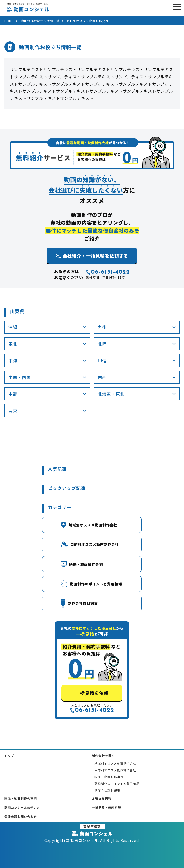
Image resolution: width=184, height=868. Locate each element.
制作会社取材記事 (107, 790)
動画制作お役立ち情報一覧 (40, 21)
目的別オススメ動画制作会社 (115, 770)
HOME (9, 21)
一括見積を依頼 (92, 693)
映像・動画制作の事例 (21, 798)
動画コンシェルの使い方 (22, 807)
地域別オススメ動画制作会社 (115, 763)
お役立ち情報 (101, 798)
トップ (9, 755)
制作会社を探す (103, 755)
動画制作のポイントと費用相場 (117, 784)
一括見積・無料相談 (106, 807)
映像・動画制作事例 (109, 777)
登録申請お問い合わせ (21, 817)
